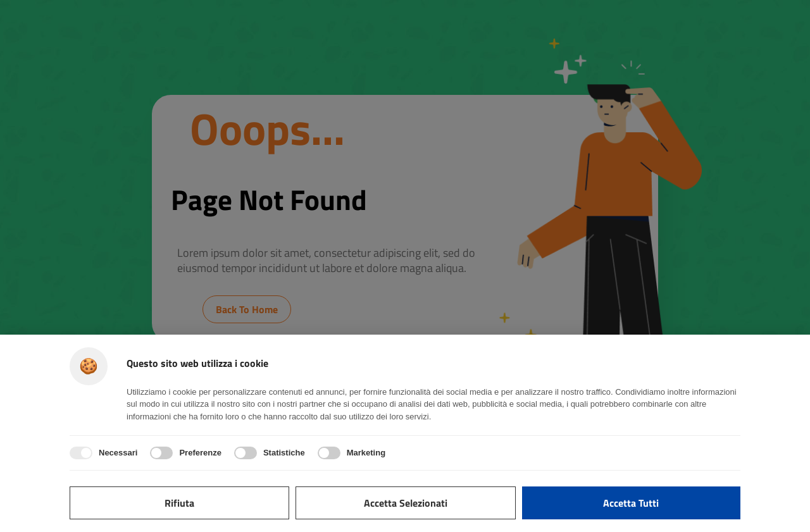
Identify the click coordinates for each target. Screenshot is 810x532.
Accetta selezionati (406, 503)
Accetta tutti (631, 503)
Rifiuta (179, 503)
